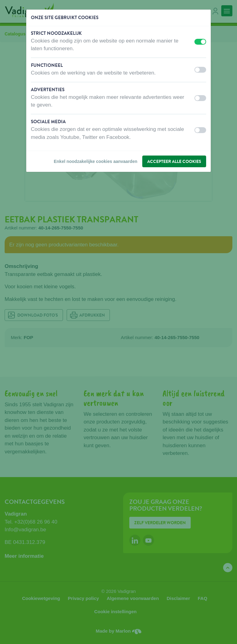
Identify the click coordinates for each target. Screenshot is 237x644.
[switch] (200, 42)
